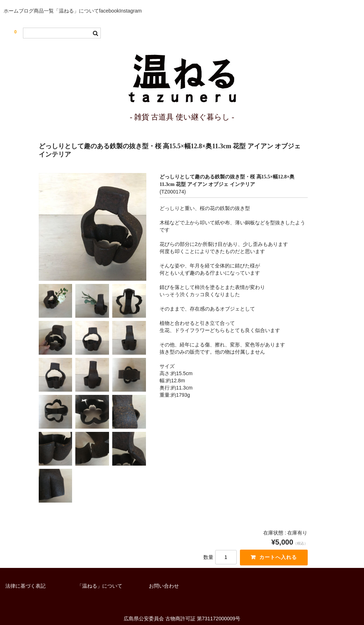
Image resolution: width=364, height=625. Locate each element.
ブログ (44, 3)
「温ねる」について (118, 3)
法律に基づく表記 (25, 572)
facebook (163, 3)
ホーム (17, 3)
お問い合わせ (164, 572)
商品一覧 (74, 3)
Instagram (196, 3)
